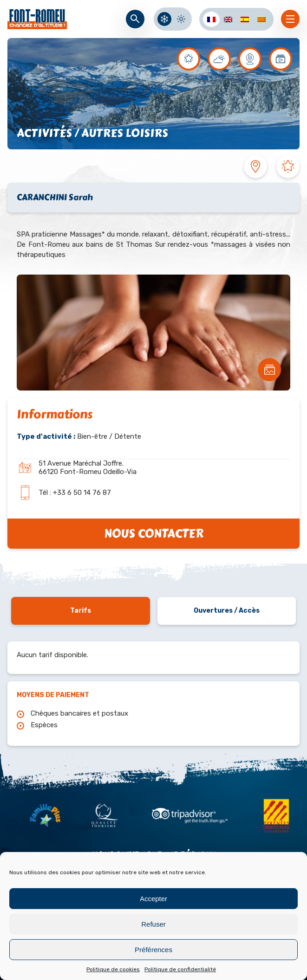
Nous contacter (154, 534)
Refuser (153, 924)
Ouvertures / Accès (227, 611)
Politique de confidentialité (180, 969)
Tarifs (81, 611)
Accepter (153, 899)
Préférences (153, 950)
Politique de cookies (113, 969)
